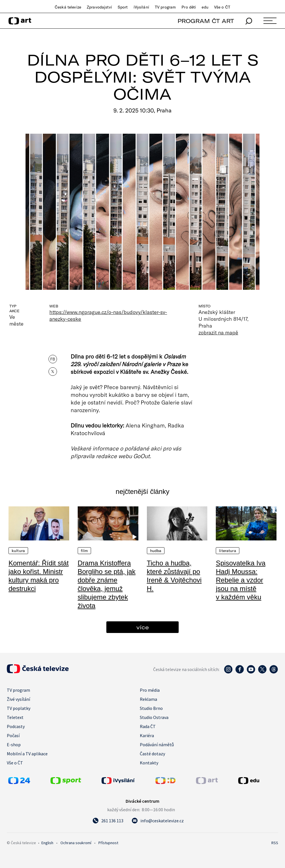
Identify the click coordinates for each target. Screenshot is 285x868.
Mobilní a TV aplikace (27, 754)
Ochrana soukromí (76, 843)
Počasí (13, 735)
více (143, 627)
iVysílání (141, 7)
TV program (165, 7)
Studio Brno (151, 708)
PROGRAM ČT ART (206, 21)
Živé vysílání (18, 699)
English (47, 843)
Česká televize (68, 7)
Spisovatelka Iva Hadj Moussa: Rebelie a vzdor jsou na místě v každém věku (241, 580)
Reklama (148, 699)
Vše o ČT (222, 7)
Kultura (18, 551)
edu (205, 7)
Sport (123, 7)
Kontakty (149, 763)
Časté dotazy (152, 754)
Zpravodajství (99, 7)
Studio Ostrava (154, 717)
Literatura (227, 551)
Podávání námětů (157, 745)
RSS (275, 843)
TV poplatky (19, 708)
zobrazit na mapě (218, 332)
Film (85, 551)
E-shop (14, 745)
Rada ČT (148, 726)
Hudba (156, 551)
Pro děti (189, 7)
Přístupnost (108, 843)
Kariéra (147, 735)
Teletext (15, 717)
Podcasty (16, 726)
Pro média (150, 690)
